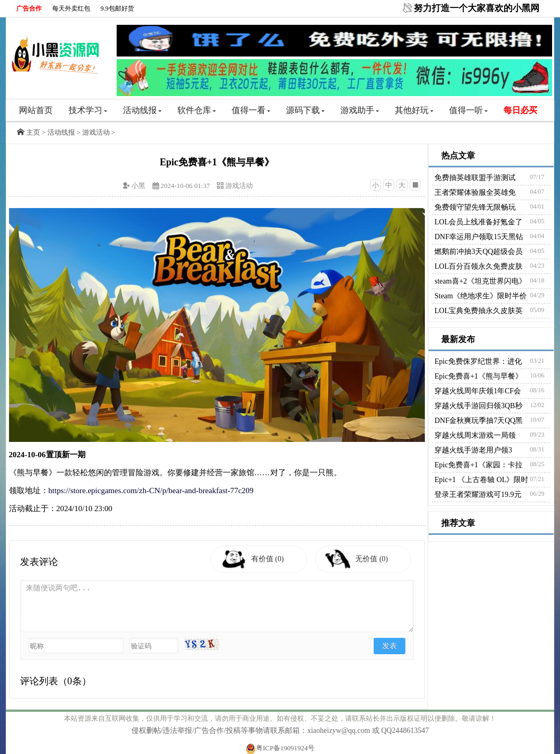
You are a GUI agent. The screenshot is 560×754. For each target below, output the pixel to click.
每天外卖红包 (71, 8)
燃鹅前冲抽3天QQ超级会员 (478, 252)
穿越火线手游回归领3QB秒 (478, 406)
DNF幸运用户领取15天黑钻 (479, 237)
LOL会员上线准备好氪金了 (478, 222)
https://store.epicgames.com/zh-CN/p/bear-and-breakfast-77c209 (151, 491)
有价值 (270, 559)
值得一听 (468, 110)
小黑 (138, 186)
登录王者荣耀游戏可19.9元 (478, 494)
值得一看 (251, 110)
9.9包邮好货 (117, 8)
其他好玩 (414, 110)
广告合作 (29, 8)
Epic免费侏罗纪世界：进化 (478, 361)
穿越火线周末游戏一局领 (475, 435)
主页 (33, 132)
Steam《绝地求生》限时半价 (481, 296)
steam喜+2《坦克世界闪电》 (480, 281)
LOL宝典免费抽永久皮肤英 (478, 311)
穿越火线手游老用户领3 (473, 450)
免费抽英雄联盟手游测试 (475, 178)
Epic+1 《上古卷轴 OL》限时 (481, 480)
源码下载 (305, 110)
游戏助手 (360, 110)
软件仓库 (197, 110)
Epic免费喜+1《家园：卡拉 (478, 465)
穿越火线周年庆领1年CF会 (478, 391)
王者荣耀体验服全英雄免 (475, 192)
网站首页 (36, 110)
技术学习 (88, 110)
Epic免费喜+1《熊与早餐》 (478, 376)
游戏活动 (96, 132)
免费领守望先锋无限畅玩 (475, 207)
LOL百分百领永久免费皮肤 (478, 266)
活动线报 (142, 110)
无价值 (374, 559)
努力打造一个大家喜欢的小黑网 (477, 8)
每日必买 (520, 110)
